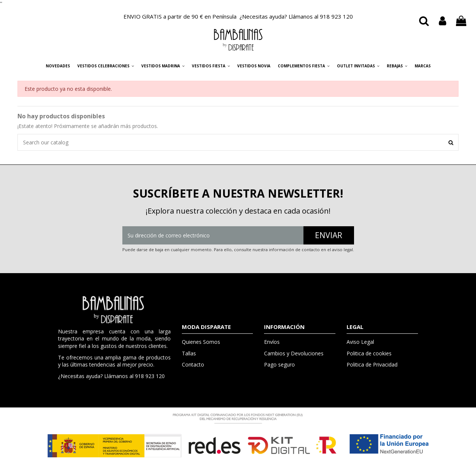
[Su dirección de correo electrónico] (213, 235)
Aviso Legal (360, 342)
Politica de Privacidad (372, 364)
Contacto (193, 364)
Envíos (272, 342)
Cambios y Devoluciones (294, 353)
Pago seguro (279, 364)
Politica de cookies (369, 353)
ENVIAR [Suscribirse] (329, 235)
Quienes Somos (201, 342)
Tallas (189, 353)
